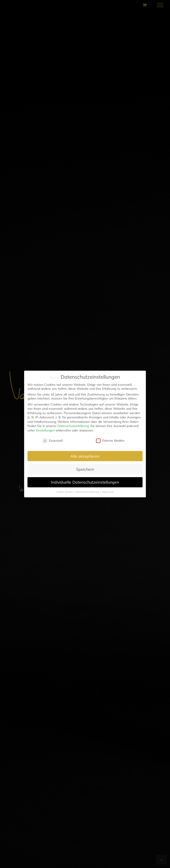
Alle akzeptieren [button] (85, 456)
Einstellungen (45, 430)
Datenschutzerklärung (73, 426)
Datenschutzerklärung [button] (88, 492)
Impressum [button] (108, 492)
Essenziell (53, 441)
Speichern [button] (85, 469)
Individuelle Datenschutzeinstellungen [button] (85, 482)
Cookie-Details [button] (65, 492)
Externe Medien (110, 441)
